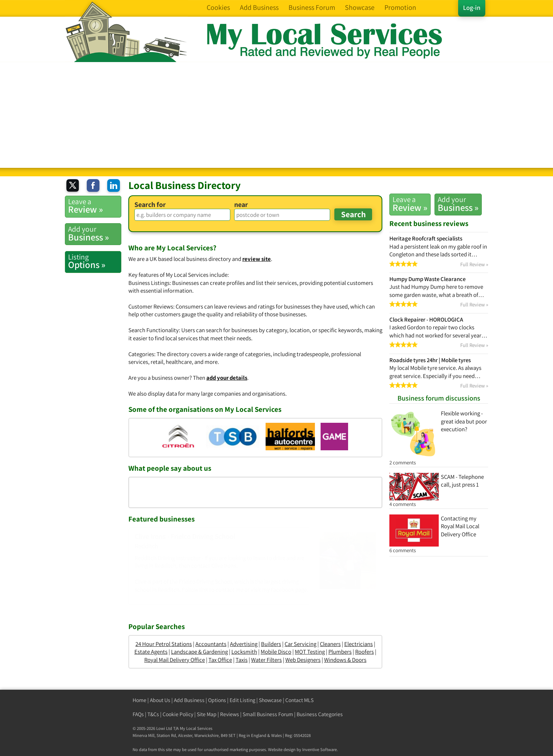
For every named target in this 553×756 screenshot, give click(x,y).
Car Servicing (300, 644)
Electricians (358, 644)
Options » (95, 261)
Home (139, 700)
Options (217, 700)
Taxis (242, 660)
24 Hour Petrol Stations (164, 644)
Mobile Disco (276, 652)
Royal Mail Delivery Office (175, 660)
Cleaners (330, 644)
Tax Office (220, 660)
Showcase (270, 700)
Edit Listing (242, 700)
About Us (160, 700)
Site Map (207, 714)
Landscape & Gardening (199, 652)
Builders (271, 644)
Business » (458, 204)
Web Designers (303, 660)
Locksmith (244, 652)
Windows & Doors (345, 660)
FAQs (138, 714)
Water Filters (266, 660)
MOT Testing (310, 652)
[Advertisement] (276, 115)
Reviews (230, 714)
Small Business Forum (268, 714)
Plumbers (340, 652)
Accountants (211, 644)
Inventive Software (320, 749)
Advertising (244, 644)
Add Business (189, 700)
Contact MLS (299, 700)
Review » (410, 204)
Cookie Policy (178, 714)
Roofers (364, 652)
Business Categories (320, 714)
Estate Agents (151, 652)
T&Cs (153, 714)
